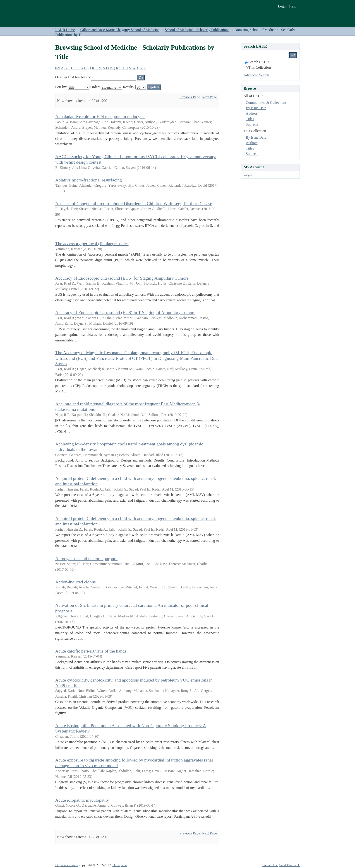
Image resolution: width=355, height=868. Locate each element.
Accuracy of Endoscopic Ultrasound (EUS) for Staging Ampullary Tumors (122, 278)
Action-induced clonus (76, 582)
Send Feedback (290, 865)
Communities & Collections (266, 103)
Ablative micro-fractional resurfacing (89, 180)
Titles (250, 119)
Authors (252, 113)
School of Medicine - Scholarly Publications (197, 30)
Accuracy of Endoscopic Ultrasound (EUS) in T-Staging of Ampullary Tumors (125, 312)
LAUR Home (65, 30)
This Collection (258, 67)
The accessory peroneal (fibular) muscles (92, 244)
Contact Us (270, 865)
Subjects (252, 124)
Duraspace (120, 865)
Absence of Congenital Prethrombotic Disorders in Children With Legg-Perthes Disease (134, 203)
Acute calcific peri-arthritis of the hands (91, 651)
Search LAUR (257, 62)
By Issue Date (256, 108)
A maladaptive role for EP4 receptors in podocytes (100, 116)
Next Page (209, 97)
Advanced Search (256, 75)
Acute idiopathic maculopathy (82, 800)
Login (282, 6)
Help (293, 6)
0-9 (58, 68)
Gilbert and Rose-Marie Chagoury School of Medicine (120, 30)
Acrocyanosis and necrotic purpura (86, 559)
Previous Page (190, 97)
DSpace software (67, 865)
